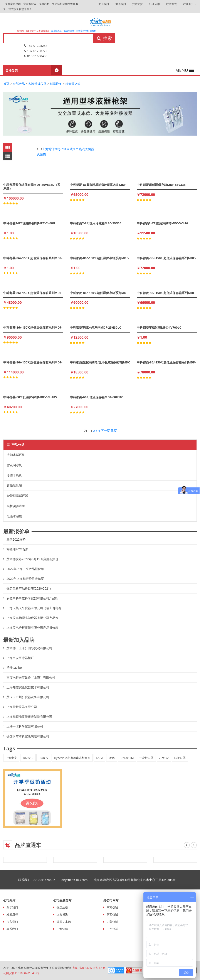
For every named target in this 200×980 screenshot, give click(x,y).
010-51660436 (36, 56)
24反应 (44, 758)
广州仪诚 (112, 929)
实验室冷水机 (83, 31)
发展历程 (12, 914)
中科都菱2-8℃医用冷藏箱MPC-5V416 (162, 223)
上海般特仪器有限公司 (22, 707)
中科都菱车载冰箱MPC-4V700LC (159, 327)
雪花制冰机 (56, 31)
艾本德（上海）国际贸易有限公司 (29, 648)
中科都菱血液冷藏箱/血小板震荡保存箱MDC (100, 362)
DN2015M (127, 758)
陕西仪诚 (112, 914)
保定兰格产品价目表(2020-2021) (29, 588)
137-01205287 (36, 46)
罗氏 (112, 758)
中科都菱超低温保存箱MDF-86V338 (161, 185)
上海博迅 (62, 914)
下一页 (105, 431)
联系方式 (171, 4)
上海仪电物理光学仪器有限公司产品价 (32, 618)
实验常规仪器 (37, 84)
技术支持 (138, 4)
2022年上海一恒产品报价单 (25, 569)
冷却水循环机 (16, 455)
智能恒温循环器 (17, 496)
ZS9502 (164, 758)
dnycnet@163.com (78, 880)
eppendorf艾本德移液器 (38, 31)
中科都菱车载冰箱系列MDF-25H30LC (95, 327)
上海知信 (62, 929)
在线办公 (190, 4)
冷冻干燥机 (14, 475)
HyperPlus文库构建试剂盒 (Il (72, 758)
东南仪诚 (112, 907)
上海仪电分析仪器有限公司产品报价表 (32, 628)
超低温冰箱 (73, 84)
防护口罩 (180, 758)
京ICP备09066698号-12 (87, 968)
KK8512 (28, 758)
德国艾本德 (64, 922)
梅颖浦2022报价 (18, 549)
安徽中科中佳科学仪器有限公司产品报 (32, 598)
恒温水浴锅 (14, 516)
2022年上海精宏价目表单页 (25, 579)
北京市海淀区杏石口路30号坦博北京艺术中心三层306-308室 (138, 880)
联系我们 (12, 929)
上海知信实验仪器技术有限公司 (28, 687)
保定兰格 (62, 907)
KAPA (99, 758)
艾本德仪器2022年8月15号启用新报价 (32, 559)
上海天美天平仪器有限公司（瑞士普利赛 (34, 608)
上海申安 (11, 758)
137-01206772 (36, 51)
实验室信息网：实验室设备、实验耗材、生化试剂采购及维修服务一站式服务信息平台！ (41, 6)
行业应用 (155, 4)
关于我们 (104, 4)
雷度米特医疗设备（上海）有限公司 (31, 677)
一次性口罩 (146, 758)
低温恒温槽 (69, 31)
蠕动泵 (21, 31)
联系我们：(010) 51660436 (40, 880)
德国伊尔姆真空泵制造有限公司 (28, 736)
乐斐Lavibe (14, 668)
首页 (6, 84)
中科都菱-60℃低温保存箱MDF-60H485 (30, 397)
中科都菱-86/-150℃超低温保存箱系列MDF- (33, 258)
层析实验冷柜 (16, 506)
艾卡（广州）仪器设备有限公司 (28, 697)
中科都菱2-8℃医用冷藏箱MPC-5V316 (96, 223)
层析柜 (93, 31)
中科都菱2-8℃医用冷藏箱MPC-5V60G (29, 223)
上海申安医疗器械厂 (20, 658)
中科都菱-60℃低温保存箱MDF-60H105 (97, 397)
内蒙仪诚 (112, 922)
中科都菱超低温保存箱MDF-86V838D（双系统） (32, 187)
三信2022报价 (16, 539)
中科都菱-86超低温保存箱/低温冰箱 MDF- (98, 185)
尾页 (114, 431)
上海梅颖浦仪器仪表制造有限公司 (29, 717)
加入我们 (121, 4)
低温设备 (56, 84)
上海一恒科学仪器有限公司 (25, 726)
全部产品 (19, 84)
